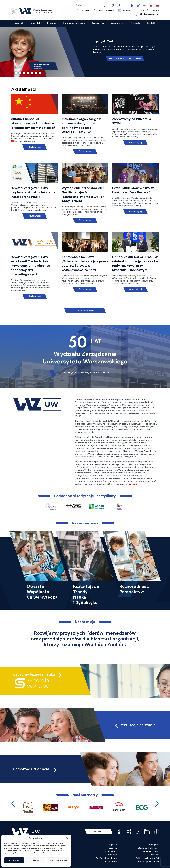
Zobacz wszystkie (85, 310)
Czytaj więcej (35, 147)
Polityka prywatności (148, 862)
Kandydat (154, 844)
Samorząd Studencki (35, 769)
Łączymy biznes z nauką (34, 674)
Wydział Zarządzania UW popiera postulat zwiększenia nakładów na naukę (33, 192)
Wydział (113, 844)
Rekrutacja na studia (135, 725)
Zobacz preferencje (58, 860)
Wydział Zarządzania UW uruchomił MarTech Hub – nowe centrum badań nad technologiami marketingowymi (31, 266)
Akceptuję (14, 860)
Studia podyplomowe (148, 848)
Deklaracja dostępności (147, 858)
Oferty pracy (110, 862)
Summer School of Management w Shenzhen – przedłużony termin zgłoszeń (33, 124)
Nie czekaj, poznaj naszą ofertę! (125, 58)
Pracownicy (111, 851)
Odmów (35, 860)
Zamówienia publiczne (106, 858)
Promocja (112, 855)
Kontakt (155, 855)
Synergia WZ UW (151, 851)
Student (113, 848)
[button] (67, 838)
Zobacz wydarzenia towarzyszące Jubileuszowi (85, 373)
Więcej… (133, 484)
